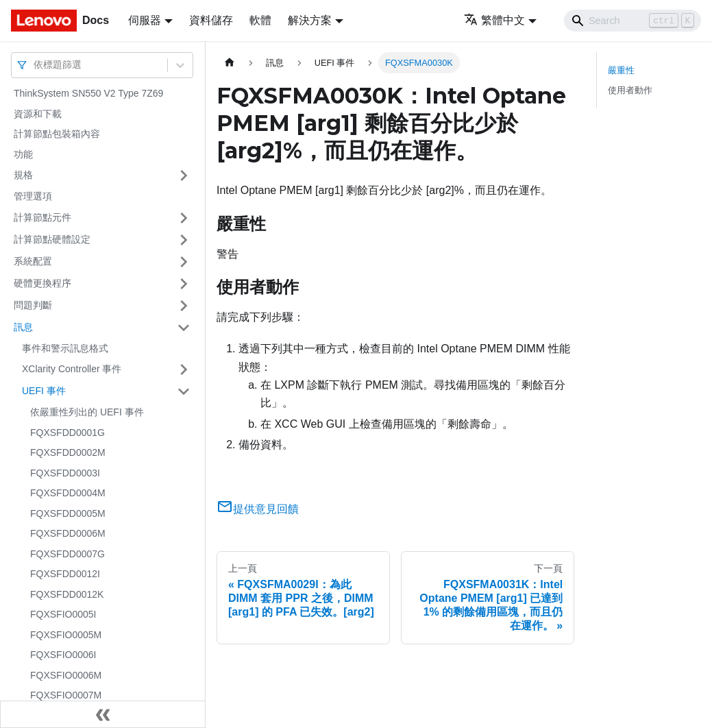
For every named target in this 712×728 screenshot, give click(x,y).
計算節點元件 (42, 217)
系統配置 (33, 261)
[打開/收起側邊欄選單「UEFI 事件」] (184, 391)
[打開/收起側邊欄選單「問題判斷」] (184, 306)
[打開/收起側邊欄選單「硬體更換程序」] (184, 284)
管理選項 (33, 196)
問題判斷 (33, 305)
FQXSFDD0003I (65, 473)
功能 (23, 154)
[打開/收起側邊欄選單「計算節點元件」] (184, 218)
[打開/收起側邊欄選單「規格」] (184, 175)
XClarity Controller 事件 (72, 369)
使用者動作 (630, 90)
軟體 (260, 20)
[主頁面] (230, 63)
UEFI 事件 (44, 391)
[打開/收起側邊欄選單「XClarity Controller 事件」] (184, 369)
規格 (23, 175)
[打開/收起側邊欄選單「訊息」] (184, 328)
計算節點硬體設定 (52, 239)
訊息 (23, 327)
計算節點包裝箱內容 (57, 134)
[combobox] (35, 65)
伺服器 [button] (145, 20)
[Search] (633, 21)
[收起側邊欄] (103, 714)
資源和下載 (38, 114)
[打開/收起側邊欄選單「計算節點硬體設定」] (184, 240)
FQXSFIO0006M (66, 675)
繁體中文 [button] (494, 20)
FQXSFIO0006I (63, 655)
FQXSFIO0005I (63, 614)
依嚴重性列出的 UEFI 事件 (87, 412)
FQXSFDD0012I (65, 574)
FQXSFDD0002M (68, 452)
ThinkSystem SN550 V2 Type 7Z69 (88, 93)
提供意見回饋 (258, 509)
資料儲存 (211, 20)
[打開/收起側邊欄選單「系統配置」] (184, 262)
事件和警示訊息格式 (65, 348)
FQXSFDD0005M (68, 513)
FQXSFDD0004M (68, 493)
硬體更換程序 (42, 283)
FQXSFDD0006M (68, 533)
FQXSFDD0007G (67, 554)
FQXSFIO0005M (66, 635)
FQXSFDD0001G (67, 433)
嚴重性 (621, 70)
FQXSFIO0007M (66, 695)
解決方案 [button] (310, 20)
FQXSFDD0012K (67, 594)
